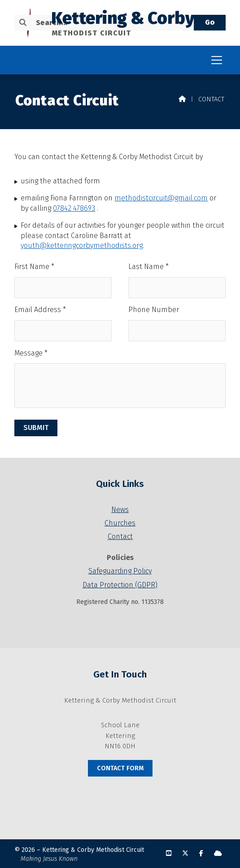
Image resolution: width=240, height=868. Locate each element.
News (120, 510)
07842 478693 (74, 208)
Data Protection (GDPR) (120, 585)
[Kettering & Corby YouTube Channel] (169, 853)
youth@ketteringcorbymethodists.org (82, 245)
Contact (120, 536)
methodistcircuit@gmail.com (161, 198)
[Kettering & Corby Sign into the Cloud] (218, 853)
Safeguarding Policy (120, 571)
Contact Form (120, 768)
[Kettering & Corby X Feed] (185, 853)
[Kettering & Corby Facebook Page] (201, 853)
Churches (120, 523)
